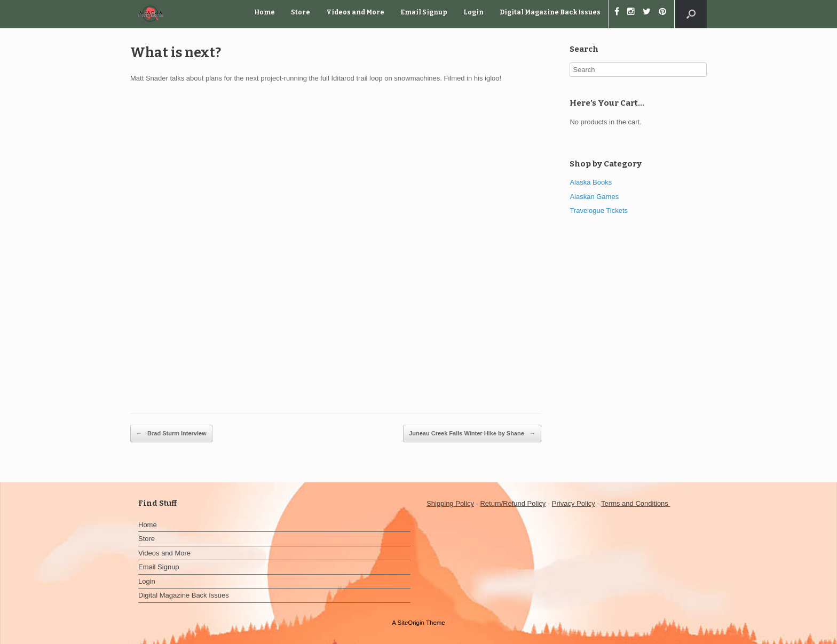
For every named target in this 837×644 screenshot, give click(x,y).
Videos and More (355, 12)
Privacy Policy (574, 503)
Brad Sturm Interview (171, 434)
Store (301, 12)
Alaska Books (591, 182)
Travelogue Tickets (599, 210)
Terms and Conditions (635, 503)
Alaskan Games (594, 197)
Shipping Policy (450, 503)
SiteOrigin (411, 623)
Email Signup (424, 12)
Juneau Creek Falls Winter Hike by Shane (472, 434)
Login (473, 12)
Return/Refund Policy (513, 503)
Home (264, 12)
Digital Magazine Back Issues (550, 12)
